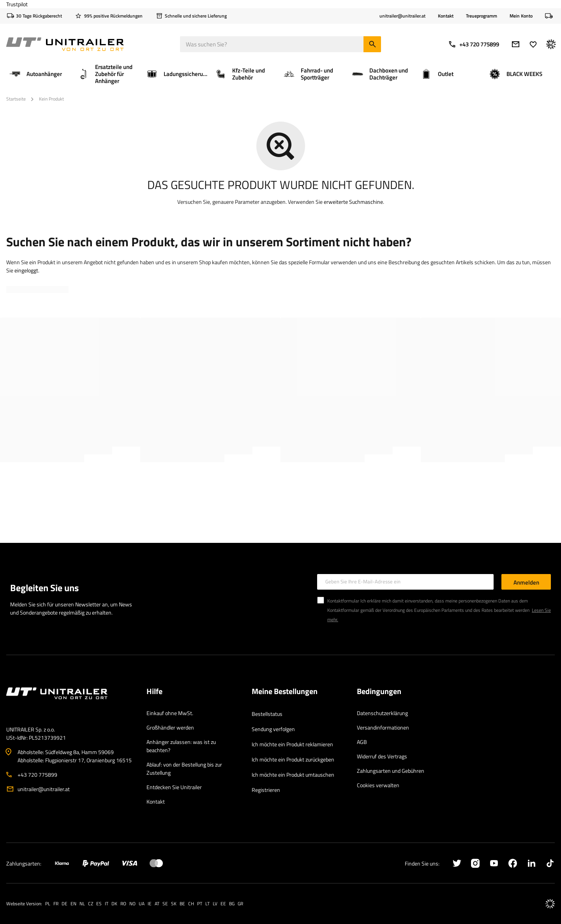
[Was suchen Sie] (280, 44)
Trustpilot (17, 4)
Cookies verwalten (378, 785)
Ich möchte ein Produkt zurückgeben (293, 759)
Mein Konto (521, 16)
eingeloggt (26, 270)
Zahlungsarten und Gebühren (391, 771)
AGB (362, 742)
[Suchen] (372, 44)
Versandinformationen (383, 727)
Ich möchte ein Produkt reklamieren (292, 744)
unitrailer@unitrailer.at (44, 789)
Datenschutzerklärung (382, 713)
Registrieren (266, 790)
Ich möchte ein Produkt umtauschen (293, 775)
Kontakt (446, 16)
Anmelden (526, 582)
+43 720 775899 (474, 44)
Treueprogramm (482, 16)
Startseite (16, 99)
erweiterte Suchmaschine (353, 202)
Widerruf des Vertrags (382, 756)
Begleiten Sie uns (44, 588)
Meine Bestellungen (285, 692)
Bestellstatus (267, 714)
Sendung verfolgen (273, 729)
